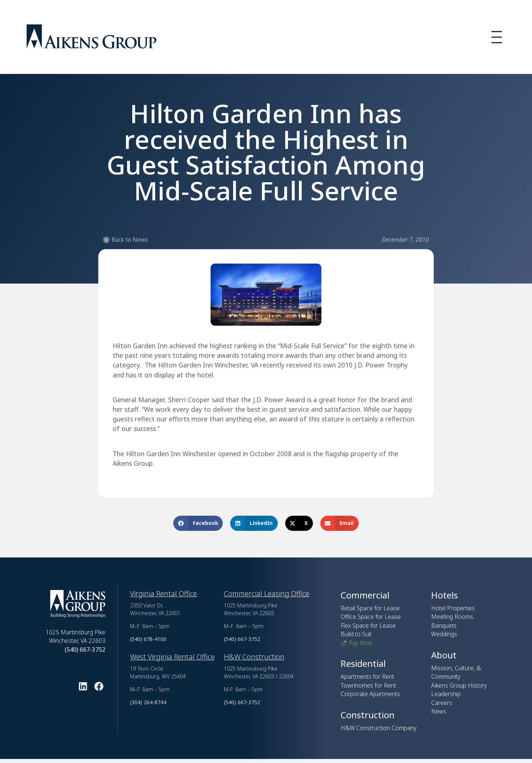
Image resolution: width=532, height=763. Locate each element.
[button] (198, 523)
